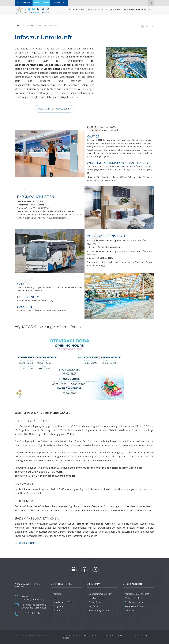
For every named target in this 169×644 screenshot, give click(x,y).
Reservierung (108, 636)
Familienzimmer (96, 598)
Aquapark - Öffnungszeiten (55, 109)
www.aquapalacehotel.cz (34, 608)
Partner (122, 636)
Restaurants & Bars (134, 606)
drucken (149, 26)
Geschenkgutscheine (71, 636)
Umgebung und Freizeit (64, 602)
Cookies (66, 638)
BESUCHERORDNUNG (27, 543)
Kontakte (57, 594)
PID (103, 265)
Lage (55, 598)
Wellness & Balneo (134, 598)
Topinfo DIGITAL (141, 636)
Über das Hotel (29, 26)
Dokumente (58, 611)
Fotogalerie (58, 606)
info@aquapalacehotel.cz (34, 605)
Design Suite (95, 602)
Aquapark (129, 611)
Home (17, 26)
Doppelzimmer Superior (100, 594)
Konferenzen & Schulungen (138, 594)
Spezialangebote (91, 636)
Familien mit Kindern (134, 602)
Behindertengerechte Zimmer (103, 611)
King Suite (93, 606)
